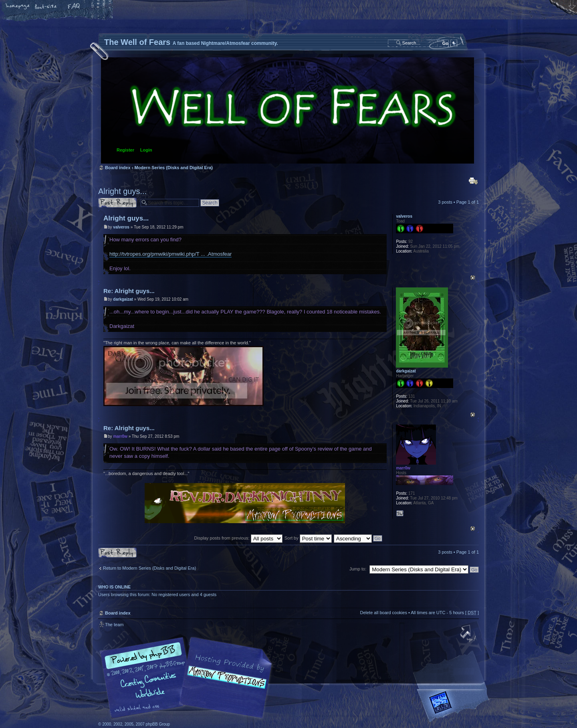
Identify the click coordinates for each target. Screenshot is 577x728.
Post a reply (117, 203)
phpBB (188, 678)
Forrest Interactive (455, 706)
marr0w (120, 436)
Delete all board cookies (383, 613)
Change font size (46, 7)
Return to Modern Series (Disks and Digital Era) (149, 568)
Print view (473, 181)
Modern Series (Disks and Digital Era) (174, 168)
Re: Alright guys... (129, 291)
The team (114, 625)
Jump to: (358, 569)
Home (18, 7)
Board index (287, 110)
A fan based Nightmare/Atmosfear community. (224, 683)
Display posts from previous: (238, 538)
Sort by (308, 538)
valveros (121, 227)
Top (473, 278)
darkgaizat (123, 299)
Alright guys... (122, 191)
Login (146, 150)
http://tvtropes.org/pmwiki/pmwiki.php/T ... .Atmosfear (170, 254)
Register (125, 150)
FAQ (74, 7)
